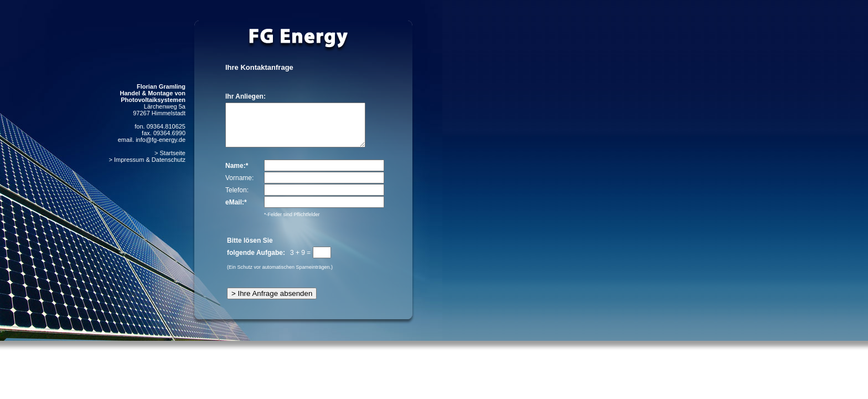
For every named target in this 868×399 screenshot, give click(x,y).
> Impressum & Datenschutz (147, 160)
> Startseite (170, 153)
